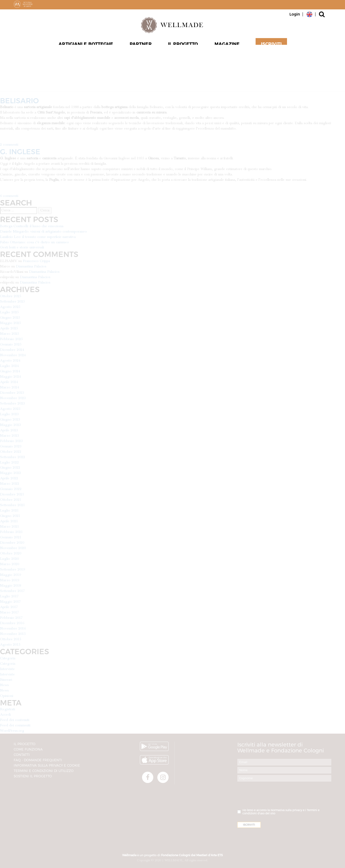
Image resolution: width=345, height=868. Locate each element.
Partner (141, 46)
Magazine (226, 46)
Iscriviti (270, 46)
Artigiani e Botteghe (87, 46)
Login (295, 14)
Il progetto (183, 46)
